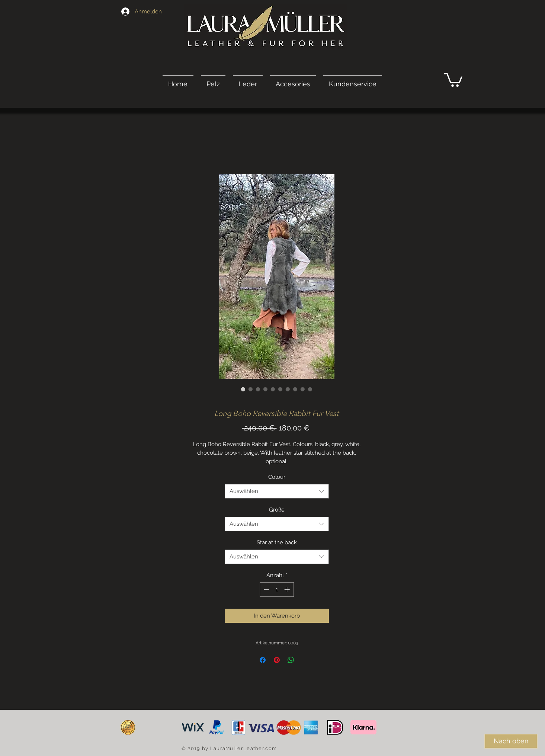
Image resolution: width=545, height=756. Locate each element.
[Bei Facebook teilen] (263, 660)
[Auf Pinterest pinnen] (277, 660)
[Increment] (288, 590)
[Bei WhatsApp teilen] (291, 660)
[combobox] (277, 491)
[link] (453, 79)
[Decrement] (266, 590)
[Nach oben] (511, 741)
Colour (277, 477)
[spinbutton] (277, 590)
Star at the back (277, 542)
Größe (277, 510)
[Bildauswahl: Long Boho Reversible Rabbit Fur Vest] (243, 389)
